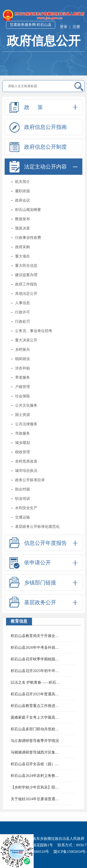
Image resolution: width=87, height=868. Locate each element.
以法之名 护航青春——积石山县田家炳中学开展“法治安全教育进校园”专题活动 (36, 682)
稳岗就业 (23, 359)
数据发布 (23, 219)
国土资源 (23, 415)
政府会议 (23, 200)
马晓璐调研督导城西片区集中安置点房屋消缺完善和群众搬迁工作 (36, 752)
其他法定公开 (26, 293)
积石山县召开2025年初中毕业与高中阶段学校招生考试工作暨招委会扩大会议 (36, 671)
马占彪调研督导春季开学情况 (35, 741)
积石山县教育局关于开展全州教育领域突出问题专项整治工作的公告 (36, 636)
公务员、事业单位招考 (34, 331)
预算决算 (23, 228)
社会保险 (23, 396)
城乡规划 (23, 443)
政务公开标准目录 (30, 480)
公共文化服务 (26, 405)
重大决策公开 (26, 340)
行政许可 (23, 312)
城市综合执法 (26, 471)
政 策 (43, 107)
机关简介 (23, 182)
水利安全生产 (26, 508)
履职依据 (23, 191)
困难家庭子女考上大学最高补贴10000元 (36, 717)
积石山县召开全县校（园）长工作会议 (36, 764)
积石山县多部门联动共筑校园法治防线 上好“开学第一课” (36, 729)
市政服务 (23, 433)
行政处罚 (23, 321)
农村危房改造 (26, 461)
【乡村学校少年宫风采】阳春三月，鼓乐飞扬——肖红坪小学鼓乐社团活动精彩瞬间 (36, 787)
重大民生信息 (26, 266)
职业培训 (23, 499)
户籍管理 (23, 387)
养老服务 (23, 377)
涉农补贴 (23, 368)
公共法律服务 (26, 424)
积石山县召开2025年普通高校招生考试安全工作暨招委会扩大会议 (36, 694)
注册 (76, 27)
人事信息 (23, 303)
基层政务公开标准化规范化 (37, 527)
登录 (64, 27)
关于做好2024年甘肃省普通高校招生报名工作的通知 (36, 799)
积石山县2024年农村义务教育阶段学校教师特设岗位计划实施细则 (36, 776)
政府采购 (23, 247)
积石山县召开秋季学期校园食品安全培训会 (36, 659)
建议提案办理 (26, 275)
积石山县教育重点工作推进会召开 (36, 706)
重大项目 (23, 256)
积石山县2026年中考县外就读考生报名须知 (36, 647)
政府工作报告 (26, 284)
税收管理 (23, 452)
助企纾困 (23, 489)
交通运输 (23, 517)
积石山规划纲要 (28, 210)
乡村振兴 (23, 349)
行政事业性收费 (28, 238)
